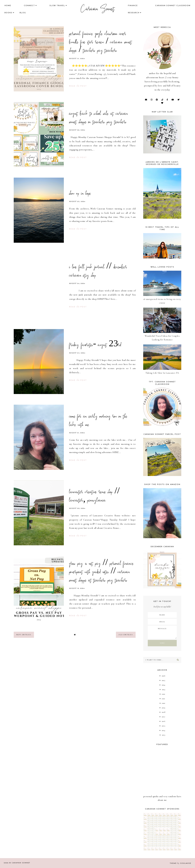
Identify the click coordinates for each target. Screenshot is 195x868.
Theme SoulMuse (181, 863)
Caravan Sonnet (98, 9)
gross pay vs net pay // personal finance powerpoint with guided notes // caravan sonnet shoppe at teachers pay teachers (101, 572)
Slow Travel (57, 6)
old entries (126, 635)
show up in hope (80, 194)
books (8, 13)
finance (133, 6)
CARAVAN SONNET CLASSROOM (173, 6)
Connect (29, 6)
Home (8, 6)
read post (78, 86)
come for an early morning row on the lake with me (98, 421)
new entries (24, 635)
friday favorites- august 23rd (95, 345)
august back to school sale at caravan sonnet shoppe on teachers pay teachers (99, 118)
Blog (23, 13)
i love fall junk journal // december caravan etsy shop (98, 272)
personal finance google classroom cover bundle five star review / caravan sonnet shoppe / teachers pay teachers (101, 43)
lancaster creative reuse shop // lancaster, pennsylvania (94, 497)
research (134, 13)
